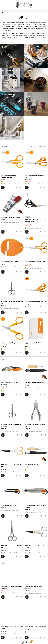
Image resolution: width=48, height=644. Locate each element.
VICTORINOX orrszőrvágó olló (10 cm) (11, 547)
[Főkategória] (3, 12)
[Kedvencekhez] (17, 188)
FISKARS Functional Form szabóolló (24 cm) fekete (36, 221)
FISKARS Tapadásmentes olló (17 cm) (11, 466)
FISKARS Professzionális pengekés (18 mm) (36, 506)
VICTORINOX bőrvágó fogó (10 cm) (11, 586)
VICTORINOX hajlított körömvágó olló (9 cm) (11, 425)
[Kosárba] (3, 188)
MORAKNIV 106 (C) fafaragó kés (34, 465)
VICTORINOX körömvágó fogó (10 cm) (35, 425)
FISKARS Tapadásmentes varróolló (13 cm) (35, 547)
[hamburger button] (17, 642)
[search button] (22, 642)
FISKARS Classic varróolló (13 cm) (35, 261)
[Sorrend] (41, 146)
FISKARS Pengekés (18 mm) (9, 505)
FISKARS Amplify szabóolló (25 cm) (36, 627)
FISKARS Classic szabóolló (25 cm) (35, 301)
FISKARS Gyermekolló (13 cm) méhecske (34, 587)
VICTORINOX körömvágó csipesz (11, 217)
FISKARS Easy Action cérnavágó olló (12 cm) (12, 628)
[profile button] (26, 642)
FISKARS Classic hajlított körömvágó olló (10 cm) (9, 176)
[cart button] (31, 642)
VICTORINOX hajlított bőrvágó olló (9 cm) (12, 302)
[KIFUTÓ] (28, 217)
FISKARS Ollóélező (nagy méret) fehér (34, 343)
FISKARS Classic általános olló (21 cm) (35, 176)
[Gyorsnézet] (21, 188)
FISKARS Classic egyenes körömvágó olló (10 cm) (9, 343)
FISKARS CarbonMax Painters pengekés (10, 383)
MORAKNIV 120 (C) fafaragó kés (34, 382)
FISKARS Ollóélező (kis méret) (10, 261)
